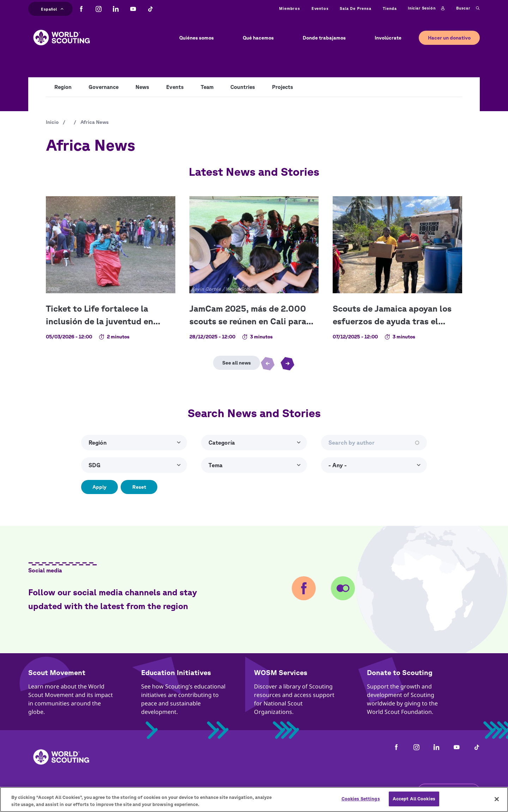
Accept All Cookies (414, 802)
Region (63, 87)
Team (207, 87)
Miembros (289, 8)
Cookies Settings (361, 802)
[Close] (497, 802)
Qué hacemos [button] (258, 38)
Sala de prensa (355, 8)
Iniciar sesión (426, 8)
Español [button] (52, 8)
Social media (45, 570)
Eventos (320, 8)
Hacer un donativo (449, 38)
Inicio (52, 122)
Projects (283, 87)
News (142, 87)
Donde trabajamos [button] (324, 38)
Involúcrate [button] (388, 38)
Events (175, 87)
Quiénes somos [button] (196, 38)
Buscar (468, 8)
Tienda (390, 8)
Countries (243, 87)
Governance (104, 87)
